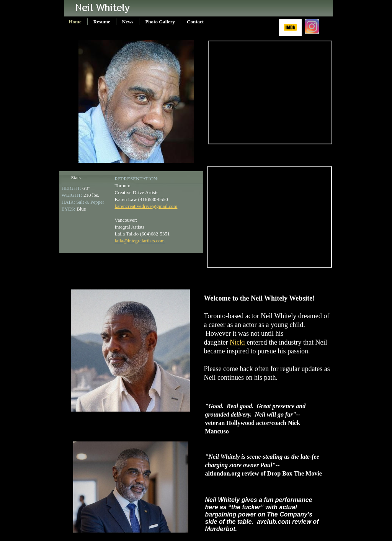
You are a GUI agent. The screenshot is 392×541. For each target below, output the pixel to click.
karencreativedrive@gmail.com (146, 206)
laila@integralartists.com (140, 241)
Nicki (238, 342)
